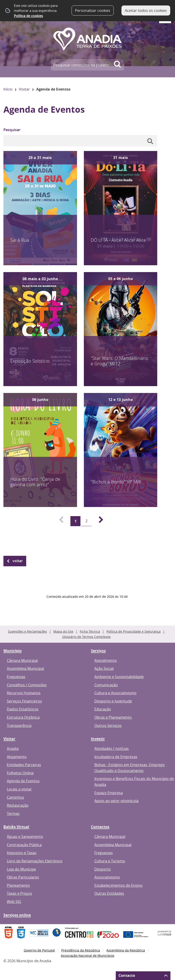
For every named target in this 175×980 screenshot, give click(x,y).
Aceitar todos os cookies (146, 10)
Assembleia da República (126, 950)
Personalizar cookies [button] (93, 10)
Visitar (24, 89)
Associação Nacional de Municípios (88, 955)
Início (8, 89)
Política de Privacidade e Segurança (134, 631)
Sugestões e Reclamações (27, 631)
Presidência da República (81, 950)
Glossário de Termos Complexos (86, 637)
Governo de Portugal (39, 950)
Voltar (18, 561)
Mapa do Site (63, 631)
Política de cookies (28, 16)
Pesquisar (12, 130)
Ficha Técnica (90, 631)
